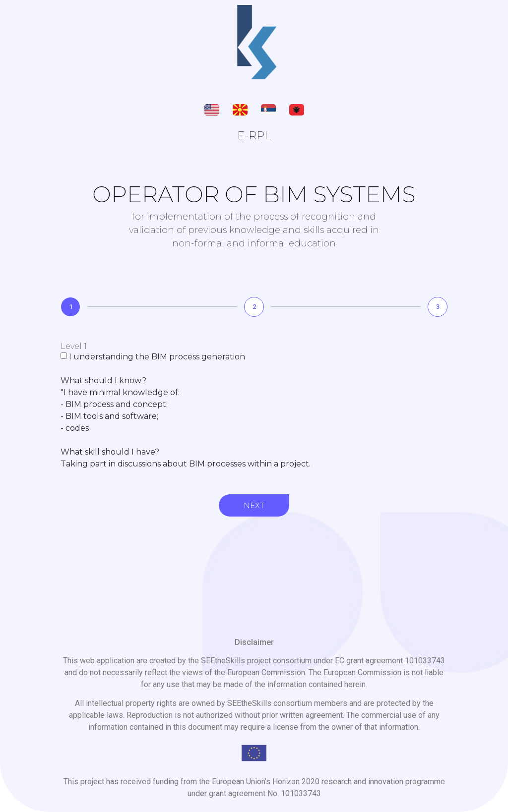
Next (254, 505)
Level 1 (74, 347)
